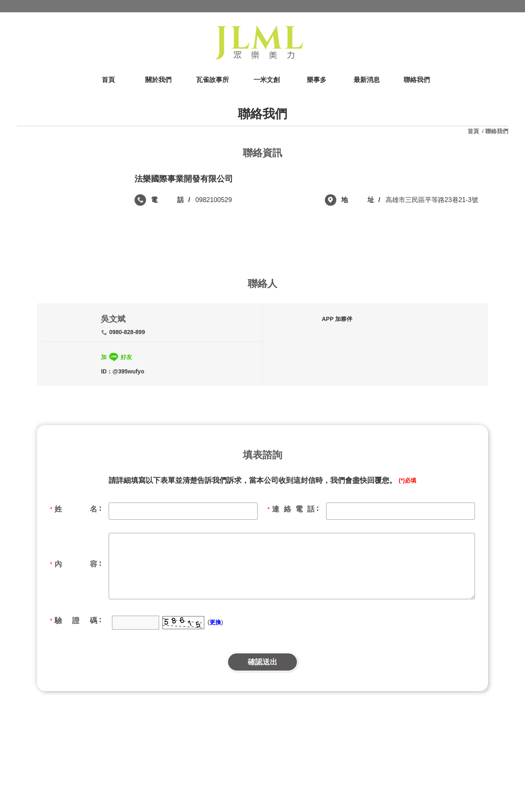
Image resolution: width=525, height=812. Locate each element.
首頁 (474, 131)
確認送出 (262, 662)
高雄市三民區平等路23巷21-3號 (432, 200)
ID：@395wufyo (122, 371)
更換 (215, 622)
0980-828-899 (127, 332)
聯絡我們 (497, 131)
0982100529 (213, 200)
